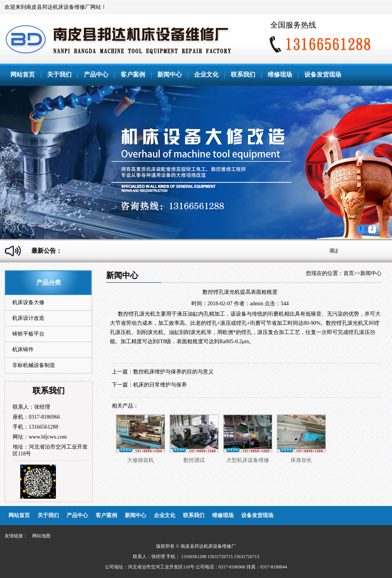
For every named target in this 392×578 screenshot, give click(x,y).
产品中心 (96, 75)
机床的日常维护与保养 (160, 385)
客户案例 (133, 75)
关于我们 (59, 75)
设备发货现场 (323, 75)
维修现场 (280, 75)
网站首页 (23, 75)
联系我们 (243, 75)
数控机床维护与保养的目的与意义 (173, 372)
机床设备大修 (28, 302)
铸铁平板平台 (28, 334)
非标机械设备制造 (34, 365)
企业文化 (206, 75)
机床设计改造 (28, 318)
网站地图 (41, 536)
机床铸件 (23, 350)
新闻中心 (170, 75)
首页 (349, 273)
